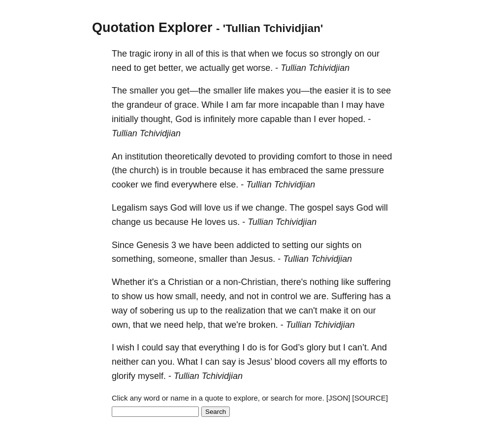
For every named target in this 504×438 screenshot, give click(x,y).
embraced (288, 170)
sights (337, 245)
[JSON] (338, 398)
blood (285, 362)
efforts (365, 362)
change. (271, 208)
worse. (260, 68)
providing (276, 156)
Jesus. (262, 259)
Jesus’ (259, 362)
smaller (144, 91)
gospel (320, 208)
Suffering (349, 296)
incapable (300, 105)
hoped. (352, 119)
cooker (125, 185)
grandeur (144, 105)
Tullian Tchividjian (315, 68)
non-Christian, (251, 282)
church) (144, 170)
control (284, 296)
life (250, 91)
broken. (263, 325)
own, (121, 325)
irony (163, 54)
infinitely (219, 119)
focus (296, 54)
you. (166, 362)
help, (196, 325)
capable (276, 119)
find (162, 185)
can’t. (359, 347)
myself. (152, 376)
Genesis (153, 245)
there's (294, 282)
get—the (194, 91)
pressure (367, 170)
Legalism (129, 208)
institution (144, 156)
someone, (177, 259)
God (184, 119)
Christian (185, 282)
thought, (157, 119)
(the (119, 170)
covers (312, 362)
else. (229, 185)
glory (316, 347)
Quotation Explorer (152, 28)
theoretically (189, 156)
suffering (374, 282)
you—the (304, 91)
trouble (193, 170)
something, (133, 259)
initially (125, 119)
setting (295, 245)
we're (235, 325)
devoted (230, 156)
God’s (293, 347)
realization (245, 311)
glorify (124, 376)
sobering (157, 311)
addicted (253, 245)
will (196, 208)
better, (171, 68)
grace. (187, 105)
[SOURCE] (370, 398)
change (126, 222)
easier (336, 91)
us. (234, 222)
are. (321, 296)
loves (215, 222)
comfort (312, 156)
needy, (214, 296)
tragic (140, 54)
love (212, 208)
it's (153, 282)
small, (187, 296)
